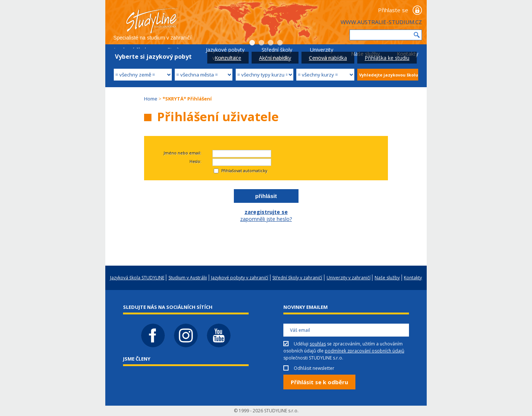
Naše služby (387, 278)
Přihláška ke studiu (387, 58)
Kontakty (413, 278)
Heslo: (195, 161)
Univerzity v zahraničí (349, 278)
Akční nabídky (275, 58)
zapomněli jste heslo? (266, 219)
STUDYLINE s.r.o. (281, 411)
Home (151, 99)
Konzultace (228, 58)
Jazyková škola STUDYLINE (137, 278)
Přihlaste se (393, 10)
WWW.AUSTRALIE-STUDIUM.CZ (381, 22)
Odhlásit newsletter (314, 368)
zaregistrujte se (266, 212)
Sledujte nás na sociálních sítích (168, 307)
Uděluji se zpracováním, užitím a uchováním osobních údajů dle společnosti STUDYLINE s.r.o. (344, 351)
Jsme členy (137, 359)
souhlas (318, 344)
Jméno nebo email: (183, 153)
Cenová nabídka (328, 58)
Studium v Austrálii (188, 278)
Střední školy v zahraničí (297, 278)
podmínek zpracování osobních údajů (364, 351)
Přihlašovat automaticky (244, 171)
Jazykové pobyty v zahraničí (240, 278)
